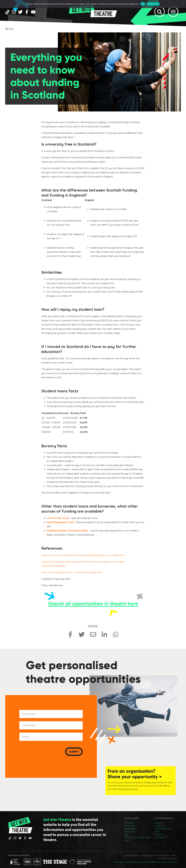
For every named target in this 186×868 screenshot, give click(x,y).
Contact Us (160, 832)
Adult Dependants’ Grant (60, 524)
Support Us (160, 823)
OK (143, 4)
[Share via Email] (93, 636)
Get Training (130, 823)
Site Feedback (161, 835)
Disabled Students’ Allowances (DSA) (67, 532)
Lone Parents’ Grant (58, 520)
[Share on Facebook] (70, 636)
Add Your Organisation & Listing (137, 835)
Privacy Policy (143, 859)
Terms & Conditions (170, 859)
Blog (126, 832)
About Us (159, 820)
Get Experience (131, 826)
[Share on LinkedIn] (104, 636)
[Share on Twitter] (82, 636)
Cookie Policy (155, 859)
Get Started (129, 820)
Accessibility (119, 859)
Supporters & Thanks (164, 826)
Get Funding (130, 829)
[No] (183, 4)
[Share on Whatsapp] (116, 636)
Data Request (131, 859)
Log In (127, 837)
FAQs (157, 829)
